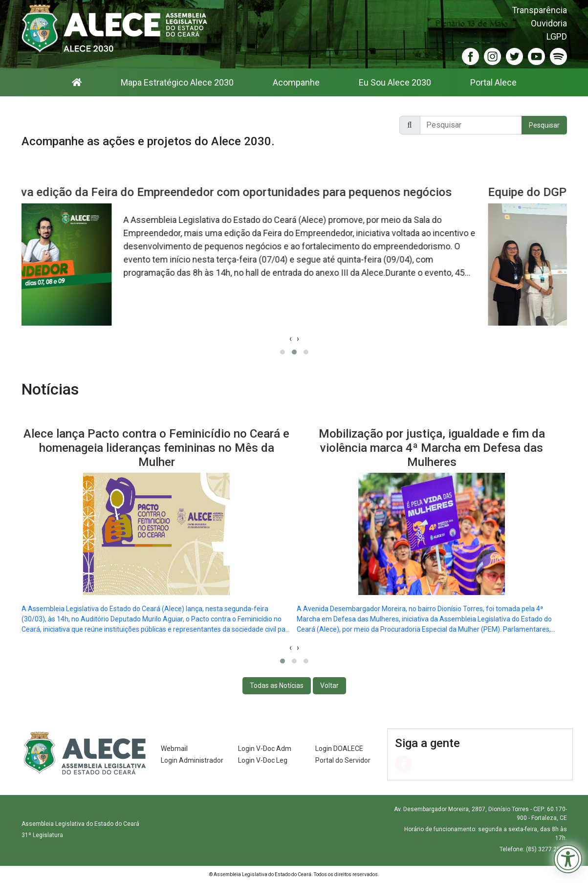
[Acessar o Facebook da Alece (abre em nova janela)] (470, 56)
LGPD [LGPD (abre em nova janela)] (557, 36)
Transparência (539, 10)
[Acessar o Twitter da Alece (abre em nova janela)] (514, 56)
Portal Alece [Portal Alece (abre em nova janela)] (493, 82)
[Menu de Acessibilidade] (568, 859)
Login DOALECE (339, 749)
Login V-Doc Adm (265, 749)
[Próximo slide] (298, 648)
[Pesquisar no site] (471, 125)
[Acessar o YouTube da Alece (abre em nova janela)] (536, 56)
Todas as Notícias (277, 685)
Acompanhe (296, 82)
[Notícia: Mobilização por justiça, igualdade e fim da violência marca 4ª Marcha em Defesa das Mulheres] (432, 527)
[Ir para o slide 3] (306, 352)
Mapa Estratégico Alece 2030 (177, 82)
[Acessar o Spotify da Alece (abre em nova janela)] (558, 56)
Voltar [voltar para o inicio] (329, 685)
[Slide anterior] (291, 648)
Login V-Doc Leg (263, 760)
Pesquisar (544, 125)
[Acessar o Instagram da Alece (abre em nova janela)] (492, 56)
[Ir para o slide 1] (283, 352)
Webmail (174, 749)
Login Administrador (192, 760)
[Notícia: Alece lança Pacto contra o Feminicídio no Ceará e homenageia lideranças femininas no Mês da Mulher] (157, 527)
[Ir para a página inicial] (77, 82)
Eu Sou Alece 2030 (395, 82)
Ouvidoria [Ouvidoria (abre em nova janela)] (549, 23)
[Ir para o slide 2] (294, 352)
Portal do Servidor (343, 760)
